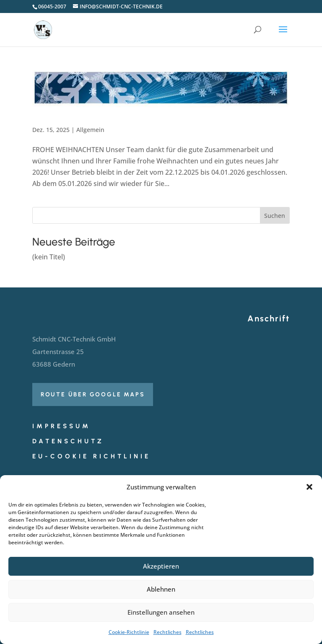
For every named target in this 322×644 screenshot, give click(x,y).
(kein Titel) (49, 257)
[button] (309, 487)
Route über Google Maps (93, 394)
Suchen (275, 216)
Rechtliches (167, 632)
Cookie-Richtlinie (129, 632)
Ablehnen (161, 589)
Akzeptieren (161, 566)
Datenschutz (68, 441)
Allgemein (90, 130)
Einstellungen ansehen (161, 612)
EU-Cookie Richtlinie (91, 456)
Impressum (61, 426)
